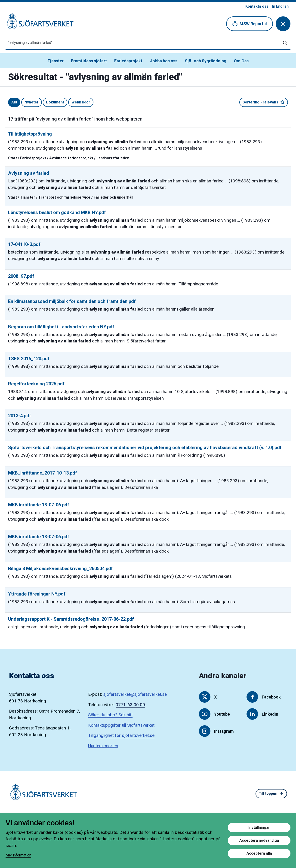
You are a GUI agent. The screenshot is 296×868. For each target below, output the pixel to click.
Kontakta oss (257, 6)
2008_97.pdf (21, 276)
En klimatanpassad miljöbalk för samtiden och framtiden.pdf (72, 301)
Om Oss (241, 61)
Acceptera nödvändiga (259, 840)
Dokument (55, 102)
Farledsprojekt (128, 61)
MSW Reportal (250, 24)
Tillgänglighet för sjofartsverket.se (121, 735)
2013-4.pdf (20, 416)
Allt (14, 102)
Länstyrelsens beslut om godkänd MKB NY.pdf (57, 212)
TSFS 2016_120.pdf (29, 359)
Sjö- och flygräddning (206, 61)
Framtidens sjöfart (89, 61)
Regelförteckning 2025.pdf (36, 384)
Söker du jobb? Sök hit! (110, 715)
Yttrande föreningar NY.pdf (37, 594)
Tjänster (55, 61)
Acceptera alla (259, 853)
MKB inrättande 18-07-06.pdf (39, 505)
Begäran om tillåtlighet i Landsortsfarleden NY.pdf (61, 327)
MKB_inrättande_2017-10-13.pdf (43, 473)
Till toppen (271, 794)
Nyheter (32, 102)
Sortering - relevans (264, 102)
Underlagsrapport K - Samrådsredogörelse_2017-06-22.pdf (71, 619)
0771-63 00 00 (130, 705)
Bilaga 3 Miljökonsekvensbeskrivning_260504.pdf (60, 569)
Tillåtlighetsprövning (30, 134)
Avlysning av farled (29, 173)
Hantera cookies (103, 746)
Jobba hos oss (164, 61)
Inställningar (259, 827)
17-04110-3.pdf (24, 244)
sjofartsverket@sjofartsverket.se (135, 694)
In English (280, 6)
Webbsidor (81, 102)
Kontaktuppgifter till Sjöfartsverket (121, 725)
